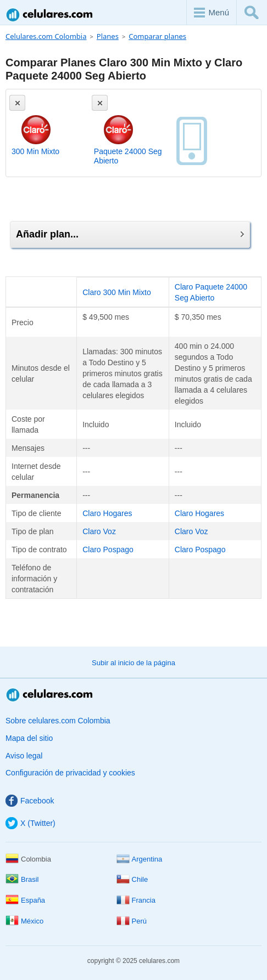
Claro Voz (99, 531)
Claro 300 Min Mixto (117, 292)
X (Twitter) (30, 823)
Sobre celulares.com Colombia (58, 721)
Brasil (22, 879)
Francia (136, 900)
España (25, 900)
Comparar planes (157, 36)
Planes (108, 36)
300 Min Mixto (35, 151)
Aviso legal (24, 756)
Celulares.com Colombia (50, 15)
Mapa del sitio (29, 738)
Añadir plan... (130, 234)
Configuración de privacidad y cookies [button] (70, 773)
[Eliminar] (17, 103)
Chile (132, 879)
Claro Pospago (108, 550)
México (24, 921)
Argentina (140, 859)
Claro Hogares (107, 513)
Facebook (30, 801)
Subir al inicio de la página (133, 663)
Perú (132, 921)
